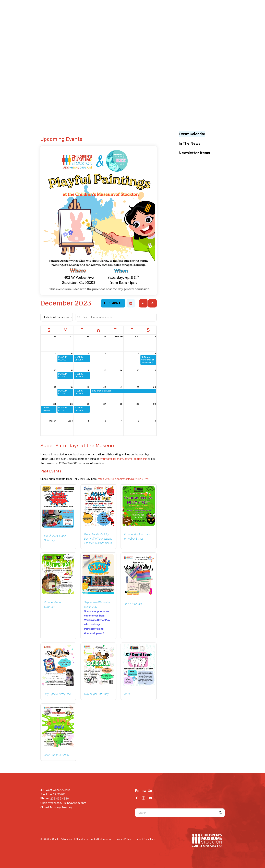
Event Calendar (192, 134)
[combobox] (176, 813)
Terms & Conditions (145, 839)
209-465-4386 (60, 799)
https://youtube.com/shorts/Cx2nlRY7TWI (123, 479)
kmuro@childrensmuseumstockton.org (123, 459)
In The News (190, 143)
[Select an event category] (57, 317)
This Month (113, 303)
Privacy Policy (123, 839)
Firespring (107, 839)
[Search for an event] (116, 317)
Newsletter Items (194, 153)
